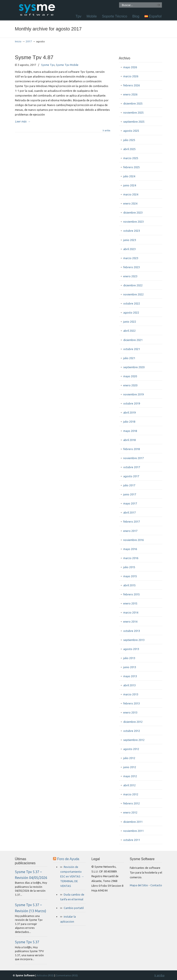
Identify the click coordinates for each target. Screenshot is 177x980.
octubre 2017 (132, 467)
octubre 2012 (132, 731)
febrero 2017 (132, 522)
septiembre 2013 (134, 640)
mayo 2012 (130, 776)
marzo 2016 (131, 558)
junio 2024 (130, 185)
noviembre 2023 (133, 222)
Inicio (18, 41)
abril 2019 (129, 412)
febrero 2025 (132, 167)
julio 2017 (129, 485)
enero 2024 (130, 203)
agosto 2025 (131, 131)
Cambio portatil (74, 908)
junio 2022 (130, 322)
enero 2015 (130, 603)
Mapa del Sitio (139, 885)
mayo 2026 (130, 67)
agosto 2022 (131, 312)
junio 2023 (130, 240)
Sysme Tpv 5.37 (27, 942)
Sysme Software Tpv (37, 9)
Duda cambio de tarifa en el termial (72, 897)
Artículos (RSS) (45, 975)
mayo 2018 (130, 431)
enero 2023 (130, 276)
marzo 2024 (131, 194)
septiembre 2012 (134, 740)
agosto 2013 (131, 649)
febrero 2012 (132, 803)
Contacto (156, 885)
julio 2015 (129, 567)
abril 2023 (129, 249)
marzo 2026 (131, 76)
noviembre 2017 (133, 458)
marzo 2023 (131, 258)
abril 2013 (129, 685)
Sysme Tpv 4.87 (34, 57)
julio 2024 (129, 176)
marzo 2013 (131, 694)
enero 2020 (130, 385)
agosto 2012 (131, 749)
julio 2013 (129, 658)
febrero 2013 (132, 703)
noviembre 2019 (133, 394)
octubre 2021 (132, 349)
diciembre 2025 (133, 103)
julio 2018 (129, 422)
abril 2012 (129, 785)
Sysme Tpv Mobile (67, 65)
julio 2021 (129, 358)
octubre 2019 (132, 403)
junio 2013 (130, 667)
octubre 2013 (132, 631)
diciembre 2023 (133, 212)
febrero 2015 (132, 594)
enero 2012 (130, 812)
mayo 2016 (130, 549)
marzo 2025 (131, 158)
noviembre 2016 (133, 540)
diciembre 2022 (133, 285)
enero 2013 (130, 712)
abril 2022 (129, 331)
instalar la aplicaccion (68, 919)
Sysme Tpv (48, 65)
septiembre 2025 (134, 122)
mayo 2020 (130, 376)
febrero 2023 (132, 267)
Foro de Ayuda (68, 859)
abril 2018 (129, 440)
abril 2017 (129, 512)
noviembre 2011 (133, 831)
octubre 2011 (132, 840)
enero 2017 (130, 531)
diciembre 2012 (133, 722)
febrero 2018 (132, 449)
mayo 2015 (130, 576)
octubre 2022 (132, 303)
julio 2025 (129, 140)
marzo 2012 (131, 794)
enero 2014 (130, 622)
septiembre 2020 (134, 367)
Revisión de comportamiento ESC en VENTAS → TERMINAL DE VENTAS (72, 876)
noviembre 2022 (133, 294)
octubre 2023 (132, 231)
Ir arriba (106, 131)
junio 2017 (130, 494)
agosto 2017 (131, 476)
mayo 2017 (130, 503)
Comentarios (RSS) (67, 975)
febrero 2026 (132, 85)
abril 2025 (129, 149)
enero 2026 (130, 94)
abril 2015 (129, 585)
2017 (29, 41)
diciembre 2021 (133, 340)
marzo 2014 (131, 612)
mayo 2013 (130, 676)
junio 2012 (130, 767)
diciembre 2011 (133, 822)
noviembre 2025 (133, 113)
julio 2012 (129, 758)
